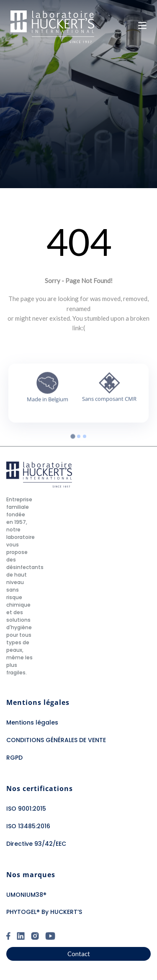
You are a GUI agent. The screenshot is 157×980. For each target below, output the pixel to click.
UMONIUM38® (26, 895)
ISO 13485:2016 (28, 826)
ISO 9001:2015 (26, 809)
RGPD (14, 758)
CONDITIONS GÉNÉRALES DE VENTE (56, 740)
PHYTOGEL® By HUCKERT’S (44, 912)
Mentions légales (32, 722)
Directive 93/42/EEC (36, 844)
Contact (79, 954)
